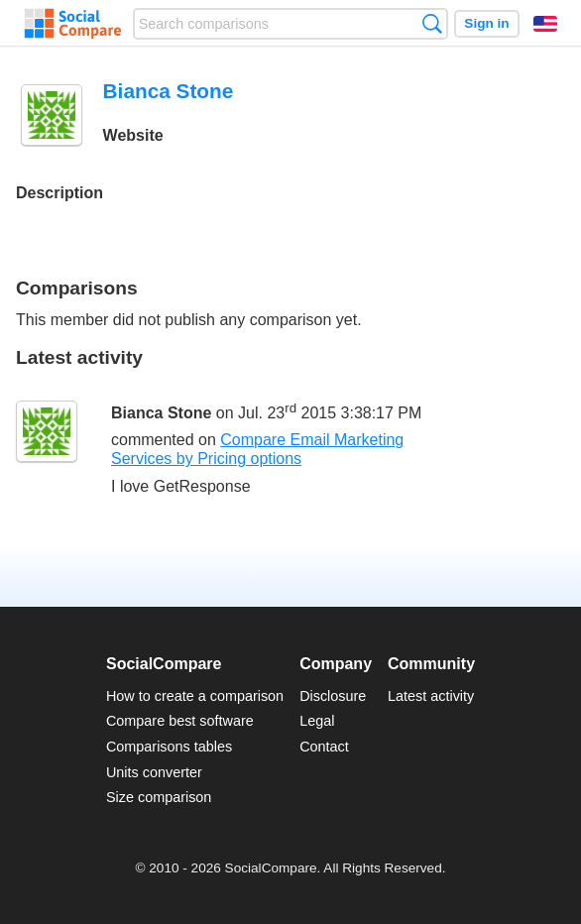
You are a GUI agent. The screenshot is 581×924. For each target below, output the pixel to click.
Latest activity (431, 696)
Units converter (154, 772)
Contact (324, 747)
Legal (317, 721)
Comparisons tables (169, 747)
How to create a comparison (195, 696)
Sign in (486, 23)
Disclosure (333, 696)
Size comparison (159, 797)
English (545, 24)
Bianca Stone (161, 413)
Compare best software (180, 721)
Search (432, 23)
